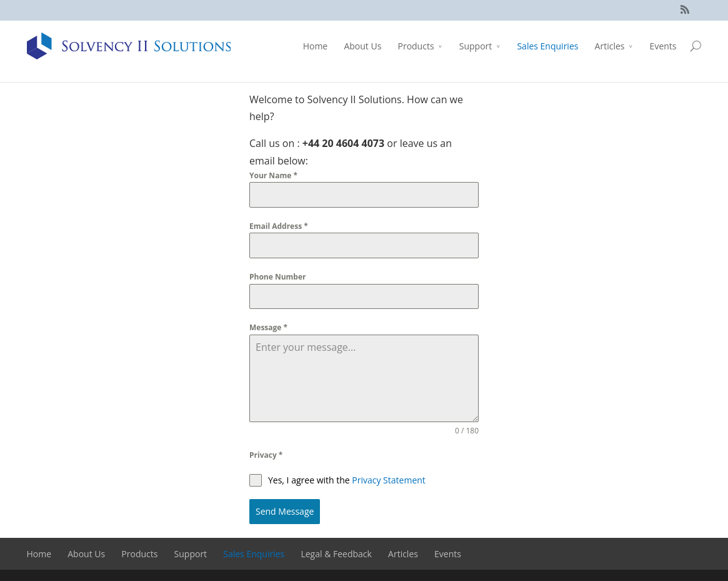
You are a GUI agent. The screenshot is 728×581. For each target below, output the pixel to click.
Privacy (266, 455)
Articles (610, 46)
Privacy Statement (389, 480)
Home (316, 46)
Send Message (285, 511)
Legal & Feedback (336, 553)
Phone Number (278, 277)
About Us (362, 46)
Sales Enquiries (547, 46)
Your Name (273, 175)
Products (416, 46)
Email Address (279, 226)
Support (476, 46)
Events (663, 46)
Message (268, 327)
